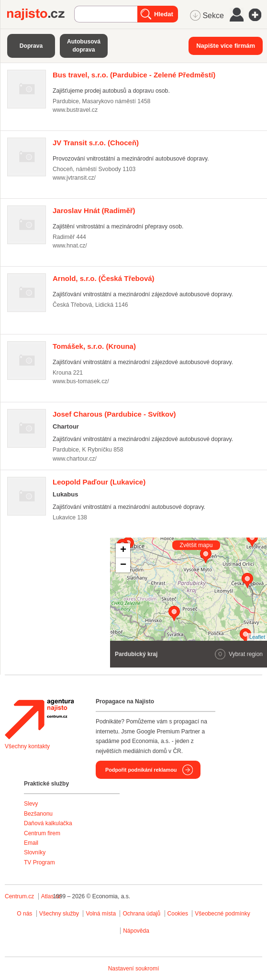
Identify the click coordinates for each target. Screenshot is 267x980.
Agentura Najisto (39, 719)
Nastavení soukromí (134, 969)
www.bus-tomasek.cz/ (81, 381)
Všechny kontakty (27, 746)
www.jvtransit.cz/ (74, 178)
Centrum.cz (19, 896)
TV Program (39, 862)
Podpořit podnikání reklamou (141, 770)
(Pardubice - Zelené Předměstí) (134, 75)
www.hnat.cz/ (70, 246)
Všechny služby (60, 914)
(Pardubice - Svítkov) (114, 414)
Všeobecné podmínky (222, 914)
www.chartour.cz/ (75, 459)
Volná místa (101, 914)
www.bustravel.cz (75, 110)
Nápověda (136, 931)
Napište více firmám (226, 46)
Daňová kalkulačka (48, 823)
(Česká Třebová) (104, 278)
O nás (24, 914)
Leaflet (257, 637)
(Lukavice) (99, 482)
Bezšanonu (38, 814)
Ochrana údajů (141, 914)
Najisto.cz (41, 14)
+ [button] (123, 550)
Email (31, 843)
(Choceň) (96, 143)
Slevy (31, 804)
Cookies (178, 914)
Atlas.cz (51, 896)
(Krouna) (94, 346)
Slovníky (35, 852)
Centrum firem (42, 833)
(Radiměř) (94, 210)
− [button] (123, 565)
